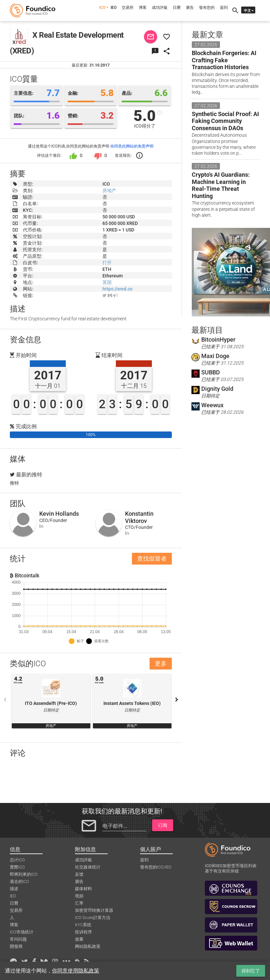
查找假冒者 (152, 559)
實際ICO (17, 867)
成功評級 (160, 8)
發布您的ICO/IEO (156, 867)
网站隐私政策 (88, 946)
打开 (107, 263)
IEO (114, 8)
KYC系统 (83, 925)
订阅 (163, 825)
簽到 (224, 8)
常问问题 (18, 939)
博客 (143, 8)
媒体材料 (83, 889)
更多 (161, 663)
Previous (5, 700)
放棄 (79, 939)
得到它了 (251, 971)
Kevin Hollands (59, 514)
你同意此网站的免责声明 (132, 146)
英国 (107, 282)
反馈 (79, 874)
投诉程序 (83, 932)
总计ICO (17, 860)
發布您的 (207, 8)
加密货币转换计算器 (94, 910)
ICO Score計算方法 (93, 918)
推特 (14, 483)
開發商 (16, 946)
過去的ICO (19, 881)
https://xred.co (117, 289)
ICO (102, 8)
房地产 (109, 190)
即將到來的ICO (24, 874)
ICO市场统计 (22, 932)
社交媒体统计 (88, 867)
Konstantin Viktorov (139, 517)
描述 (14, 889)
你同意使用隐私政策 (76, 971)
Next (177, 700)
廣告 (190, 8)
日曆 (177, 8)
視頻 (79, 896)
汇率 (79, 903)
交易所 (128, 8)
